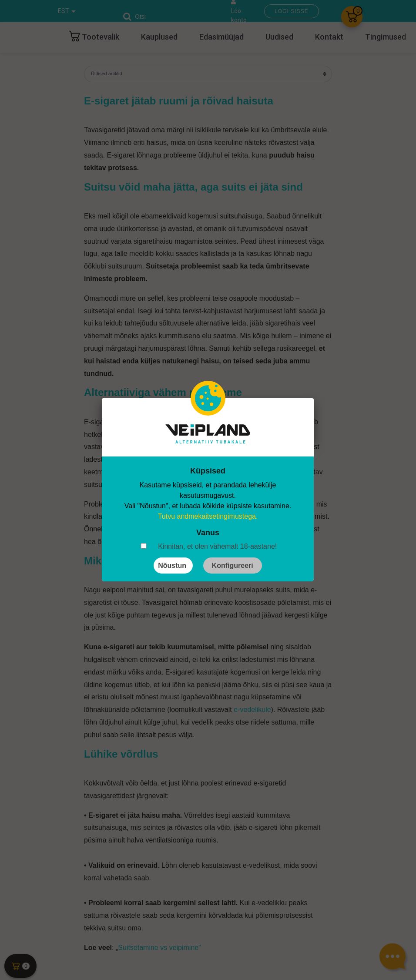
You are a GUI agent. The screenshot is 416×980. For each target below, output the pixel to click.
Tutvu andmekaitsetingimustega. (208, 516)
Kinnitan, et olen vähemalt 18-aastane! (217, 546)
